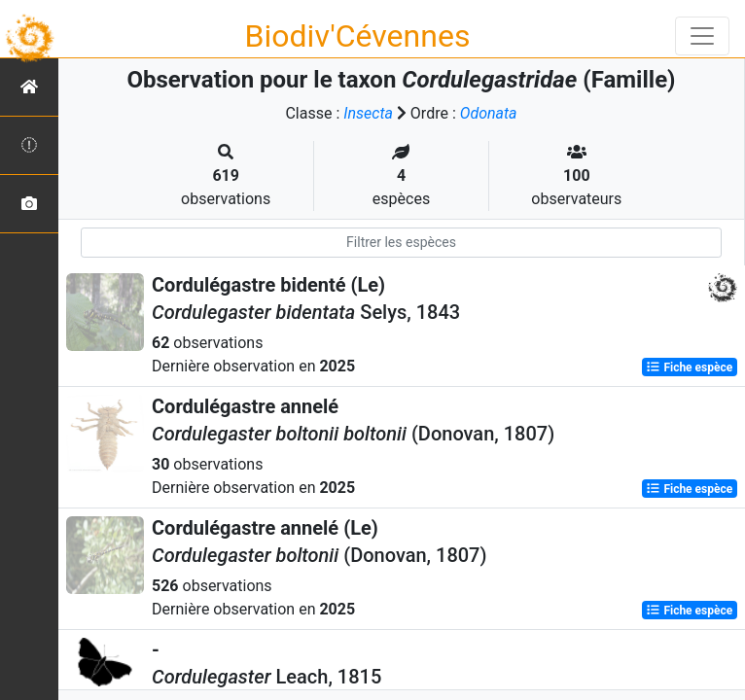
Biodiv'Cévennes (358, 36)
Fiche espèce (689, 367)
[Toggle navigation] (702, 36)
